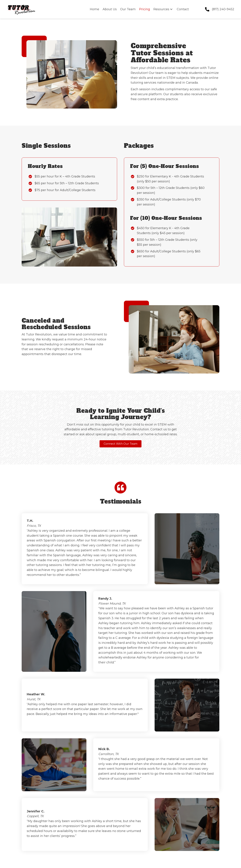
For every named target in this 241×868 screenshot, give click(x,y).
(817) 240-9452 (223, 9)
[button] (171, 9)
